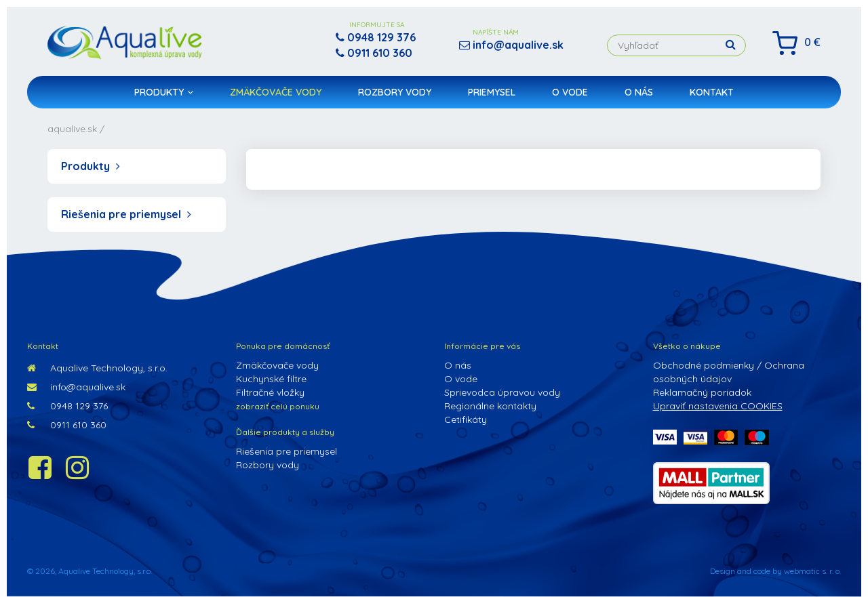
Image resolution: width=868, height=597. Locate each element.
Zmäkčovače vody (276, 92)
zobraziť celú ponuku (278, 406)
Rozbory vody (395, 92)
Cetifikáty (466, 419)
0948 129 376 (67, 406)
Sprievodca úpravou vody (502, 392)
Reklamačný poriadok (702, 392)
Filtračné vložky (270, 392)
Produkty (164, 92)
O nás (639, 92)
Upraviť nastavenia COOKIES (718, 406)
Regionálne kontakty (490, 406)
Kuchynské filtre (271, 379)
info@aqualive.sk (76, 387)
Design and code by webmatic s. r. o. (775, 571)
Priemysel (492, 92)
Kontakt (712, 92)
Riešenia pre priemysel (126, 214)
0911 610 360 (67, 425)
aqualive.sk (72, 129)
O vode (570, 92)
